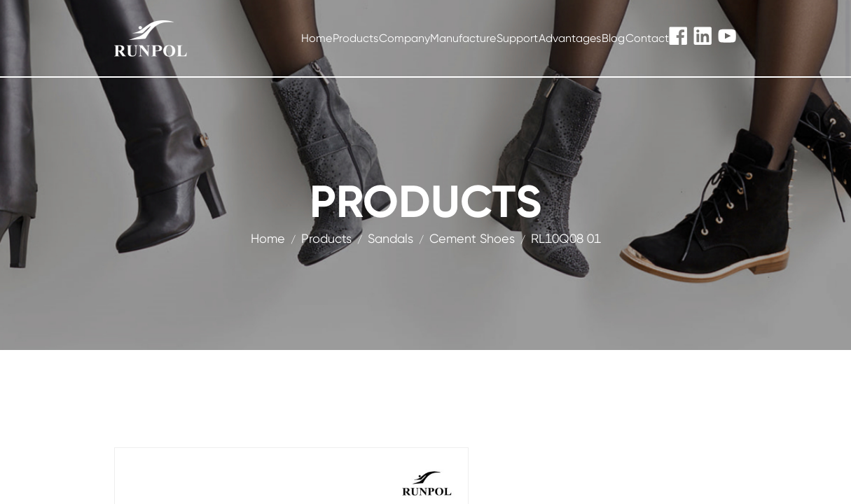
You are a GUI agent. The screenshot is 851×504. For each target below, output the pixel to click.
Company (404, 38)
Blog (613, 38)
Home (317, 38)
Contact (647, 38)
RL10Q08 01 (566, 238)
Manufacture (463, 38)
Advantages (570, 38)
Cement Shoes (472, 238)
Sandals (390, 238)
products (326, 238)
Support (517, 38)
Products (355, 38)
